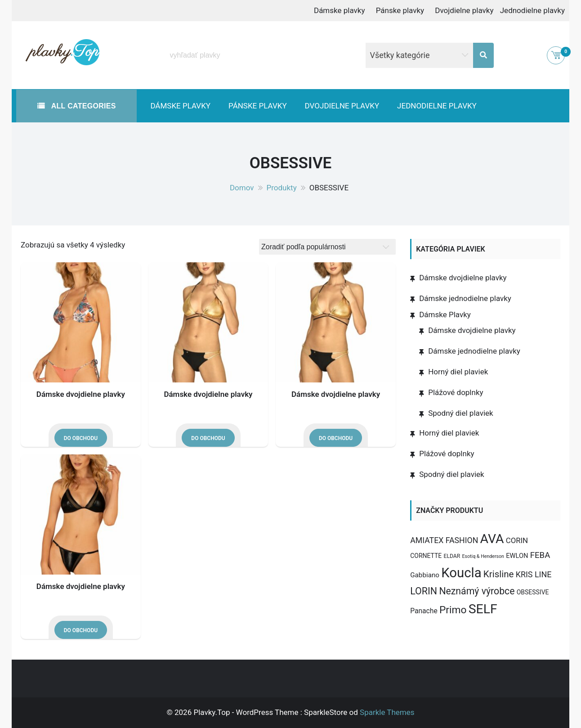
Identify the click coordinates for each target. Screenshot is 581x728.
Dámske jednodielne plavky (465, 298)
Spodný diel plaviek (460, 413)
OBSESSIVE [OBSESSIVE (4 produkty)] (533, 592)
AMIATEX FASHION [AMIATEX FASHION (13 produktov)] (444, 540)
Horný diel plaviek (458, 372)
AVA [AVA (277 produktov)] (492, 539)
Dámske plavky (339, 10)
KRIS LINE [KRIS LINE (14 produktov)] (534, 574)
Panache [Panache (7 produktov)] (424, 611)
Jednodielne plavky (532, 10)
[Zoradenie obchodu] (327, 247)
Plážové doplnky (456, 392)
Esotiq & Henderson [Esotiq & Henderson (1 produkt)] (483, 556)
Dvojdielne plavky (464, 10)
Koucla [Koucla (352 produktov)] (461, 573)
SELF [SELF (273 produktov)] (483, 609)
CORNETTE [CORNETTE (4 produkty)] (426, 556)
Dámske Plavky (445, 315)
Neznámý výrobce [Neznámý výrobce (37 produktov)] (477, 591)
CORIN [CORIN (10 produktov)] (517, 540)
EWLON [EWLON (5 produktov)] (517, 556)
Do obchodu (81, 438)
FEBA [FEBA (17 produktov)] (540, 555)
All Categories (83, 106)
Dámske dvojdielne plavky (81, 394)
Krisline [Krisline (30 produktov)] (499, 574)
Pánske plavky (400, 10)
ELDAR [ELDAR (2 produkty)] (452, 556)
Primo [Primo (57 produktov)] (453, 610)
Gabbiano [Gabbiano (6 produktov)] (425, 575)
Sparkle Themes (387, 712)
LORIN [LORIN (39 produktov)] (424, 591)
